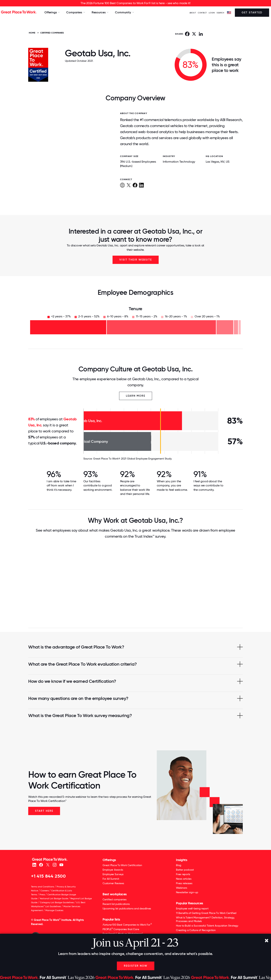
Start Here (44, 811)
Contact (202, 13)
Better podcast (185, 870)
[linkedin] (34, 865)
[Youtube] (61, 865)
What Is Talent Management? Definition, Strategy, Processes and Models (205, 919)
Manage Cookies (54, 910)
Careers (45, 891)
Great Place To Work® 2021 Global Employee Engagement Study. (133, 459)
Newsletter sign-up (187, 892)
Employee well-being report (192, 908)
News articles (184, 879)
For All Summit (111, 879)
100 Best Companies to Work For (127, 925)
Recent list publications (116, 904)
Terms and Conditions (43, 887)
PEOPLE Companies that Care (121, 929)
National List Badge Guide (54, 898)
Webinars (182, 888)
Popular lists (111, 919)
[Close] (266, 941)
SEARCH (220, 13)
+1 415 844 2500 (48, 876)
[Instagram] (54, 865)
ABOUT (193, 13)
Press (42, 895)
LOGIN (212, 13)
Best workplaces (115, 894)
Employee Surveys (113, 874)
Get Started (252, 13)
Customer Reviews (113, 883)
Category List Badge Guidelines (57, 902)
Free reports (183, 874)
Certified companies (114, 899)
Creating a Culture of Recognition (196, 930)
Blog (179, 865)
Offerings (109, 860)
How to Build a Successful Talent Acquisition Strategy (207, 926)
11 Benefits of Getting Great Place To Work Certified (206, 913)
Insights (182, 860)
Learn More (136, 396)
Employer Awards (113, 870)
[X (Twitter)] (48, 865)
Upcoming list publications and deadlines (127, 908)
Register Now (136, 966)
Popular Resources (190, 903)
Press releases (184, 883)
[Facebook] (41, 865)
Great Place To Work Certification (122, 865)
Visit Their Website (136, 260)
